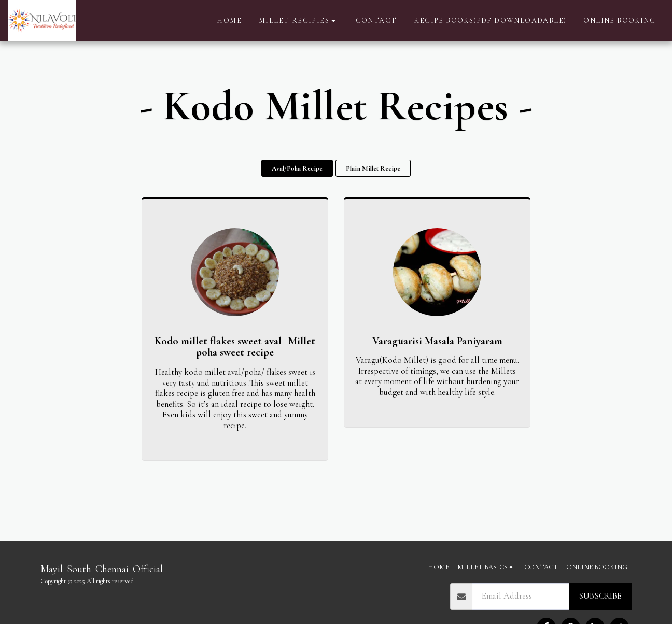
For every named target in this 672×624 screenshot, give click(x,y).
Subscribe (600, 596)
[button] (299, 21)
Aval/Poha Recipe (297, 168)
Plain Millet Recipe (373, 168)
